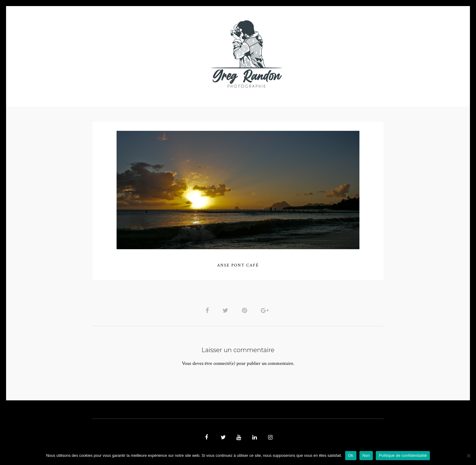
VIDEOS (161, 54)
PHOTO (131, 54)
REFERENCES (343, 54)
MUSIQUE (190, 54)
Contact (308, 54)
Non (366, 455)
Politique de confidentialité (403, 455)
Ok (351, 455)
